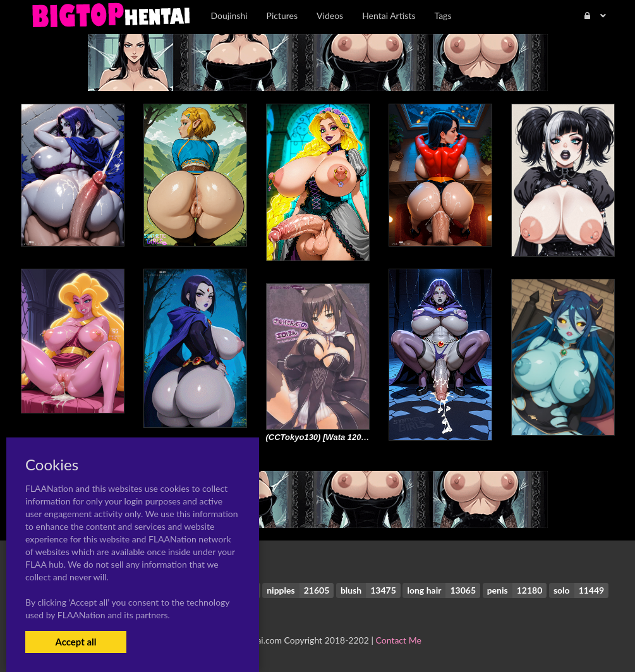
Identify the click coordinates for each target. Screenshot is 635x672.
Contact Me (399, 640)
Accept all (76, 642)
